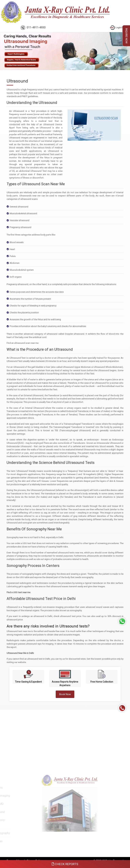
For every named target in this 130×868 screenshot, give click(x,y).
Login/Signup (119, 28)
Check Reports (65, 864)
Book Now (65, 694)
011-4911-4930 (33, 28)
